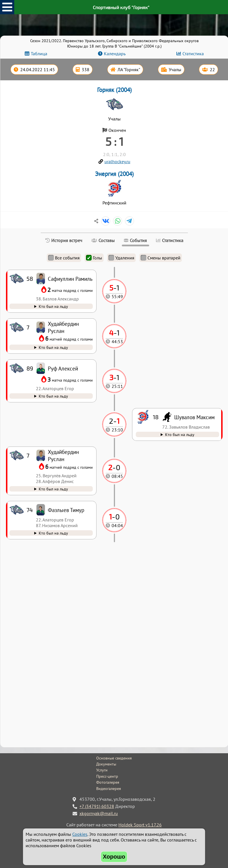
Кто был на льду (53, 533)
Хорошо (114, 857)
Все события (64, 258)
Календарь (115, 54)
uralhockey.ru (117, 161)
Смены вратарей (161, 258)
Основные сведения (114, 758)
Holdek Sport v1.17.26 (140, 825)
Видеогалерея (109, 789)
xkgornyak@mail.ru (99, 813)
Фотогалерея (108, 782)
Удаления (121, 258)
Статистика (193, 54)
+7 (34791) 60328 (97, 806)
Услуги (102, 770)
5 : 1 (114, 141)
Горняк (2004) (114, 90)
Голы (94, 258)
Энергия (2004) (114, 174)
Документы (106, 764)
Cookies (80, 834)
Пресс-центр (107, 776)
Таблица (39, 54)
